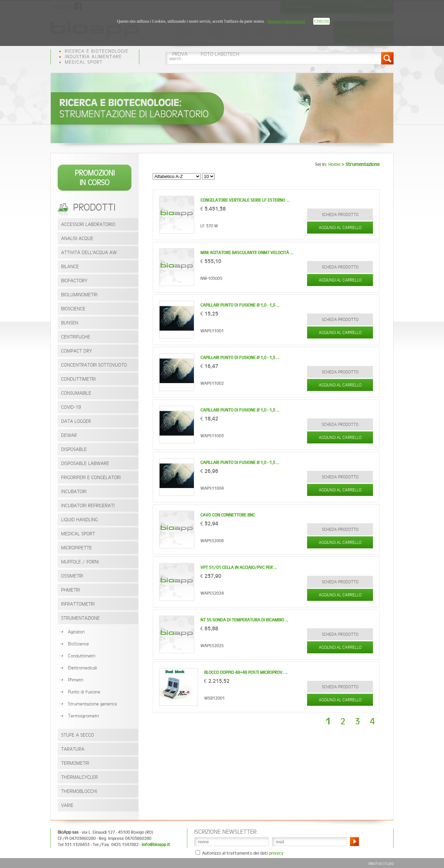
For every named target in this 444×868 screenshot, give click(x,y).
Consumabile (76, 393)
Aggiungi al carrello (340, 228)
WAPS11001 (212, 331)
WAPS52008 (212, 541)
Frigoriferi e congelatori (91, 477)
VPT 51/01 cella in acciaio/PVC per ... (239, 567)
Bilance (70, 266)
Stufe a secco (78, 735)
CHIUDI (322, 21)
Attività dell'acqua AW (89, 252)
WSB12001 (214, 698)
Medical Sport (78, 533)
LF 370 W (209, 226)
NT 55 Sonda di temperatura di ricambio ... (244, 620)
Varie (67, 805)
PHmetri (71, 590)
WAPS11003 (212, 436)
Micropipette (77, 548)
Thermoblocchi (79, 791)
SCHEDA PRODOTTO (340, 215)
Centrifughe (76, 337)
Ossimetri (72, 576)
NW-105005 (211, 278)
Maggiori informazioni (287, 21)
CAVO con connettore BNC (228, 515)
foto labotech (220, 54)
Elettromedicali (83, 668)
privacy (276, 853)
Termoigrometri (84, 716)
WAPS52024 (212, 593)
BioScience (73, 308)
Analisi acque (77, 238)
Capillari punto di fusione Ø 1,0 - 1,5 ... (240, 305)
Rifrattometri (78, 604)
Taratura (73, 749)
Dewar (69, 435)
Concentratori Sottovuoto (94, 365)
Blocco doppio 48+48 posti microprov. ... (246, 672)
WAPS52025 (212, 646)
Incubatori (74, 491)
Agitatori (76, 632)
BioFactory (74, 280)
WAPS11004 (212, 488)
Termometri (75, 763)
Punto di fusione (84, 692)
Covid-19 (71, 407)
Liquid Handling (79, 519)
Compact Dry (77, 351)
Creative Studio (381, 864)
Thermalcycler (79, 777)
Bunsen (70, 323)
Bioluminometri (79, 294)
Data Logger (76, 421)
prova (180, 54)
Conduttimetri (78, 379)
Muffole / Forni (80, 562)
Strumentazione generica (92, 704)
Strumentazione (80, 618)
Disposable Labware (85, 463)
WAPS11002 (212, 383)
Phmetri (76, 680)
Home (334, 164)
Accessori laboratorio (88, 224)
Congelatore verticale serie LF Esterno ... (245, 200)
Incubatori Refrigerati (88, 505)
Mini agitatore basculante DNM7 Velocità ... (247, 253)
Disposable (74, 449)
